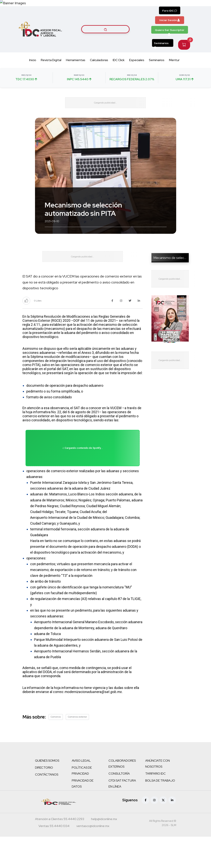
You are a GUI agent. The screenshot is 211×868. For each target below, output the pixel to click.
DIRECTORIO (44, 799)
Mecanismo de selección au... (175, 273)
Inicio (33, 69)
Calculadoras (99, 69)
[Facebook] (145, 831)
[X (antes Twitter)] (163, 831)
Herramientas (76, 69)
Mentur (174, 69)
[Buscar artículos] (105, 38)
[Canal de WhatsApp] (187, 8)
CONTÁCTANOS (47, 806)
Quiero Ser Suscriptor (170, 40)
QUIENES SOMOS (47, 792)
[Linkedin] (172, 831)
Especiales (137, 69)
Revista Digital (51, 69)
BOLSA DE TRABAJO (160, 812)
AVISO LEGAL (81, 792)
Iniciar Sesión (170, 29)
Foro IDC (170, 20)
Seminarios (161, 53)
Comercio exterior (77, 748)
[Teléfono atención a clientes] (60, 851)
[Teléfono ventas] (54, 858)
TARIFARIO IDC (155, 805)
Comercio (56, 748)
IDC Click (119, 69)
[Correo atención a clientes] (104, 851)
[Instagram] (154, 831)
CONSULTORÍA (119, 805)
